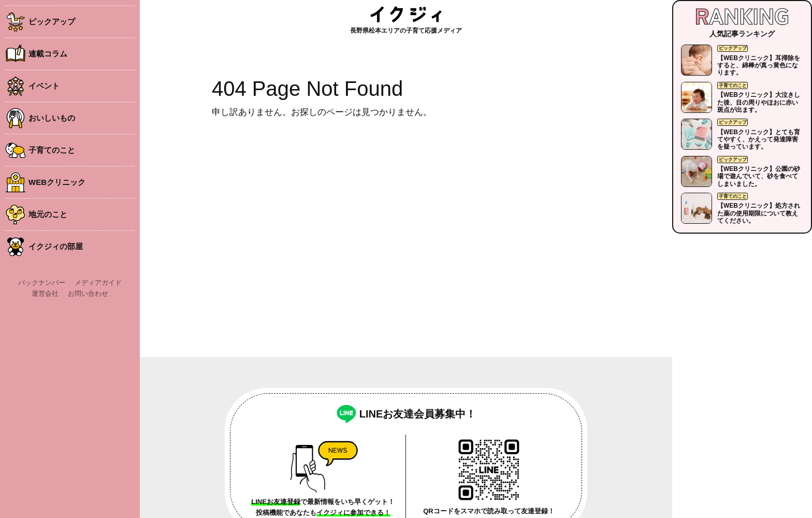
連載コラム (48, 54)
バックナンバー (42, 283)
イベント (44, 86)
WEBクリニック (57, 182)
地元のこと (48, 214)
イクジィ (406, 14)
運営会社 (45, 293)
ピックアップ (52, 21)
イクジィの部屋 (56, 246)
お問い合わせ (88, 293)
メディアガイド (98, 283)
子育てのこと (52, 150)
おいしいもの (52, 118)
